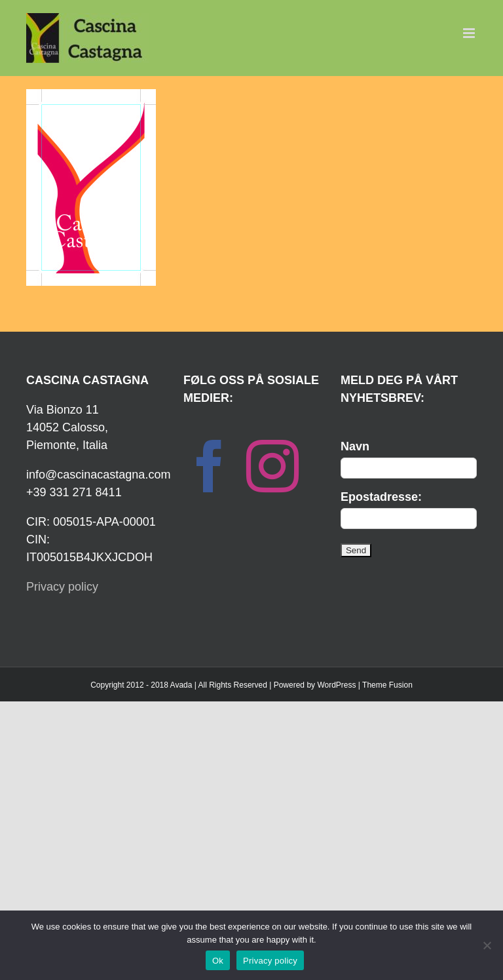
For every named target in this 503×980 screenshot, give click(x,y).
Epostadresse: (381, 497)
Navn (355, 446)
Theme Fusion (387, 685)
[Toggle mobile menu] (470, 33)
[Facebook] (210, 466)
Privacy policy (62, 587)
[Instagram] (272, 466)
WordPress (336, 685)
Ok (218, 961)
